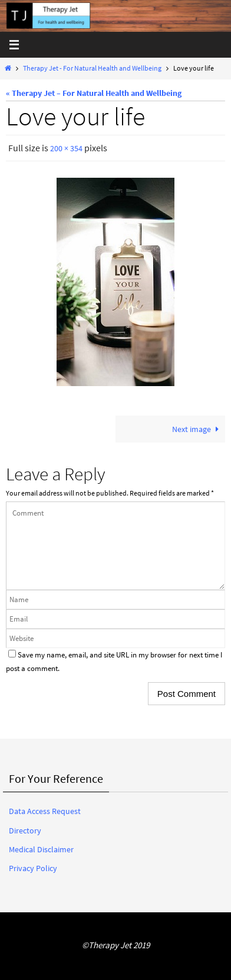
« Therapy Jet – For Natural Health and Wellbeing (94, 93)
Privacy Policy (33, 868)
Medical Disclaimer (41, 849)
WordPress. (152, 969)
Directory (25, 830)
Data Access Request (45, 811)
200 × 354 (66, 148)
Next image (197, 429)
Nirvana (113, 969)
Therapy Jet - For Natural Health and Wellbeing (92, 68)
